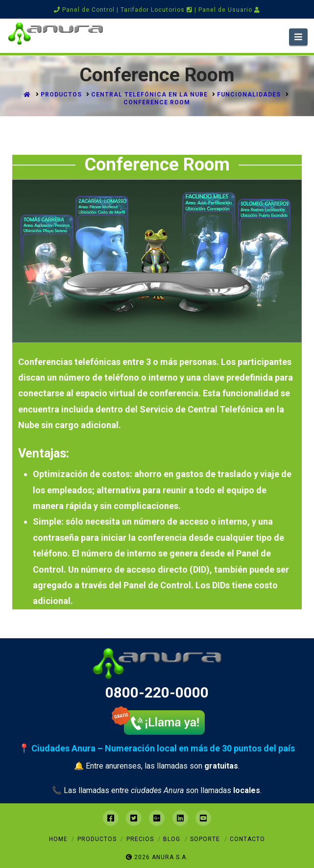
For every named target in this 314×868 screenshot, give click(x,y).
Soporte (205, 839)
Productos (97, 839)
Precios (140, 839)
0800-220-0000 (157, 692)
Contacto (247, 839)
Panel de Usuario (229, 10)
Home (58, 839)
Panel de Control (84, 10)
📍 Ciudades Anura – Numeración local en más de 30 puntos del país (157, 748)
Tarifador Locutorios (157, 10)
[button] (299, 37)
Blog (172, 839)
